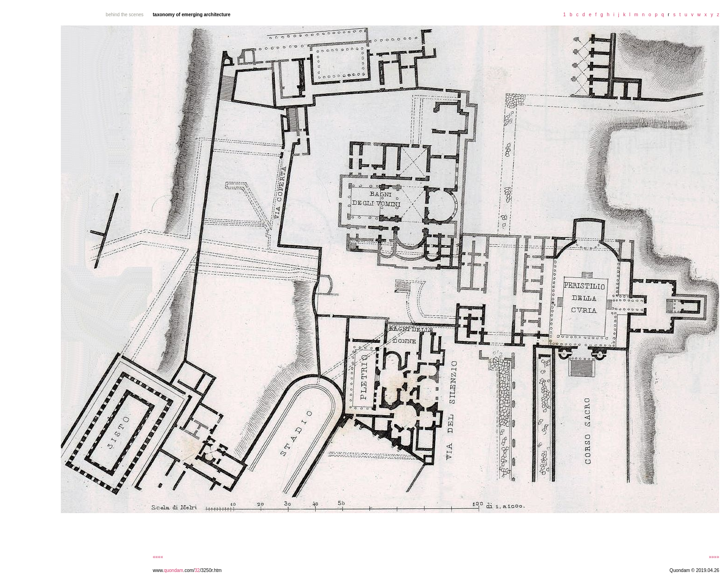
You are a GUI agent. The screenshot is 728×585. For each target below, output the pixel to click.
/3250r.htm (211, 570)
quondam (174, 570)
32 (197, 570)
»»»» (714, 557)
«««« (158, 557)
